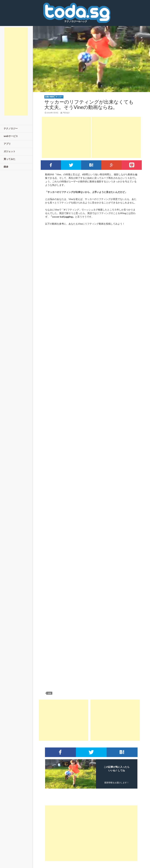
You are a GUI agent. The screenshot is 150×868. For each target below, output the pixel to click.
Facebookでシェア (51, 165)
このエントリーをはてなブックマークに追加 (91, 165)
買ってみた (10, 159)
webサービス (11, 136)
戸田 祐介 (66, 113)
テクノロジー (11, 128)
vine (49, 693)
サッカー (59, 97)
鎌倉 (6, 167)
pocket (132, 165)
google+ (111, 165)
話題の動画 (50, 97)
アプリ (7, 144)
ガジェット (10, 151)
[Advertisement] (67, 137)
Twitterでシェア (71, 165)
